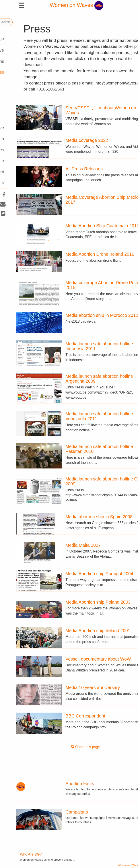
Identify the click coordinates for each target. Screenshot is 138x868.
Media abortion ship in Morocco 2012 (86, 315)
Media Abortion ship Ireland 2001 (82, 631)
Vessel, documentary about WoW (82, 659)
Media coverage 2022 (70, 140)
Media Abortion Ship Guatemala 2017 (86, 226)
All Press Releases (68, 169)
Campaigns (60, 812)
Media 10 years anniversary (76, 687)
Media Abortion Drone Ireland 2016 (84, 254)
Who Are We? (14, 854)
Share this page (69, 747)
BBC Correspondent (69, 716)
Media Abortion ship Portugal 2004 (83, 574)
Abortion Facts (63, 784)
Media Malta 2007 (67, 545)
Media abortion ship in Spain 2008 (83, 517)
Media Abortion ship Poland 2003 (82, 602)
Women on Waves (60, 5)
